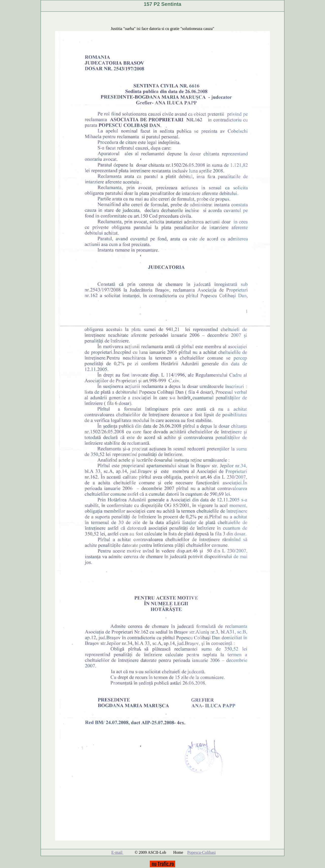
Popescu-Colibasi (201, 852)
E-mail (118, 852)
